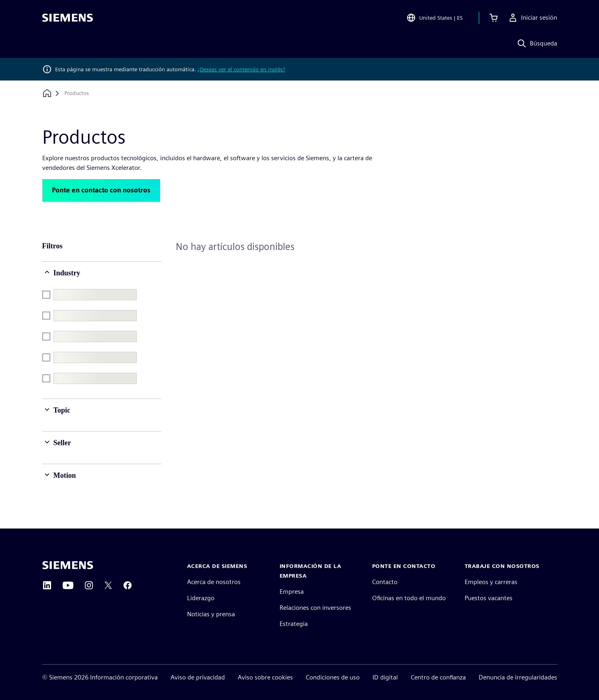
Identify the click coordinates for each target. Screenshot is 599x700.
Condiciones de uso (333, 677)
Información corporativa (124, 677)
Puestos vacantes (489, 598)
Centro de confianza (438, 677)
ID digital (385, 677)
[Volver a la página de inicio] (47, 93)
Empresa (292, 592)
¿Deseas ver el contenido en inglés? (241, 69)
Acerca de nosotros (214, 582)
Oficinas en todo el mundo (409, 598)
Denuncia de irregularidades (518, 677)
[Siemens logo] (68, 18)
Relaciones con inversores (315, 608)
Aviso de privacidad (198, 677)
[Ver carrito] (494, 18)
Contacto (385, 582)
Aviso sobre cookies (265, 677)
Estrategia (294, 624)
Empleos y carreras (491, 582)
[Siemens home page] (68, 565)
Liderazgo (201, 598)
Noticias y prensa (211, 614)
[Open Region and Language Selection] (434, 18)
